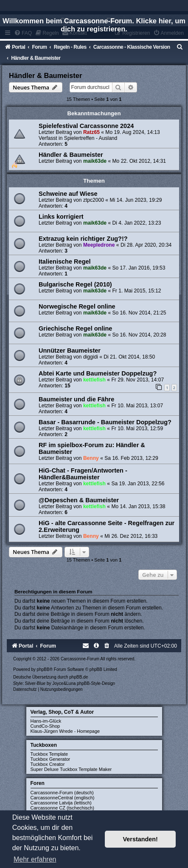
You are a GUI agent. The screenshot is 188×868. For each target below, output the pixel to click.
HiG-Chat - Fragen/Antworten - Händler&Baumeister (83, 474)
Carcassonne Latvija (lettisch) (61, 803)
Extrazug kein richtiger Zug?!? (83, 239)
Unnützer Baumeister (70, 351)
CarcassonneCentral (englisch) (63, 798)
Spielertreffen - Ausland (91, 138)
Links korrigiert (61, 217)
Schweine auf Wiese (68, 194)
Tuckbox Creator (48, 764)
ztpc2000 (94, 200)
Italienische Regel (65, 262)
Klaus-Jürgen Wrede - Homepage (65, 731)
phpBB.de (79, 677)
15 (67, 386)
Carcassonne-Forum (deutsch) (62, 793)
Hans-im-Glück (46, 721)
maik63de (95, 161)
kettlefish (94, 380)
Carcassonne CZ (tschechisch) (62, 808)
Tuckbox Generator (51, 759)
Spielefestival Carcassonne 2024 (86, 126)
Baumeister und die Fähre (76, 399)
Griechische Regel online (75, 328)
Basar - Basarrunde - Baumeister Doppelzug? (105, 422)
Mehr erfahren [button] (35, 859)
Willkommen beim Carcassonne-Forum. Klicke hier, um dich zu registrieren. (94, 25)
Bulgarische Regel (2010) (75, 284)
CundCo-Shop (45, 726)
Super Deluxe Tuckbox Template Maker (71, 769)
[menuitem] (180, 47)
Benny (91, 458)
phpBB (43, 669)
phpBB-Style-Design (96, 683)
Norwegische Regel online (77, 306)
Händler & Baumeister (45, 75)
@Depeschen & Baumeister (79, 500)
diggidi (91, 357)
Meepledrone (99, 245)
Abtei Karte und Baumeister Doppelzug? (98, 373)
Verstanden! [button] (140, 839)
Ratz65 (91, 132)
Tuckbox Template (49, 754)
